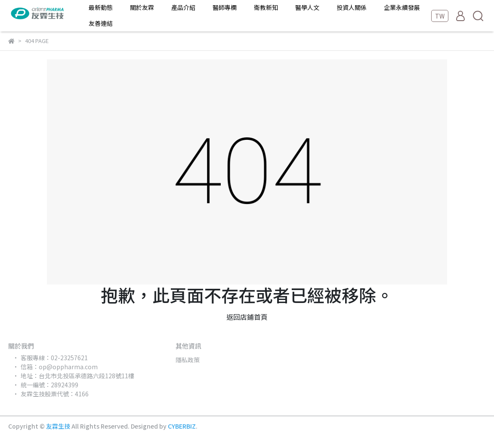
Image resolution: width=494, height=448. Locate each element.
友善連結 (101, 23)
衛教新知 (266, 7)
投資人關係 (352, 7)
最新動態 (101, 7)
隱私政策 (188, 360)
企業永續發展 (402, 7)
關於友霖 (142, 7)
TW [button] (440, 16)
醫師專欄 (225, 7)
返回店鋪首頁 (247, 317)
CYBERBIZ (182, 426)
